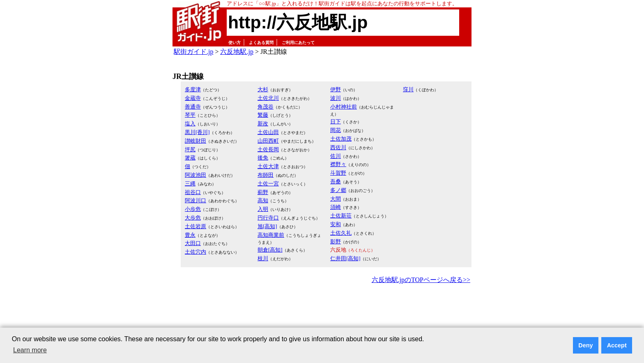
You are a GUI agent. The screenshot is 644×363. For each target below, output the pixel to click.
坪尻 (190, 149)
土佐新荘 (341, 216)
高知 (263, 200)
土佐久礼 (341, 233)
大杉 (263, 89)
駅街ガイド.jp (193, 52)
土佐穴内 (195, 252)
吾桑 (336, 181)
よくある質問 (261, 43)
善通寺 (193, 107)
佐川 (336, 156)
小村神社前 (344, 107)
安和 (336, 224)
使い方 (235, 43)
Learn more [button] (30, 350)
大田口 (193, 243)
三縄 (190, 184)
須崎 (336, 207)
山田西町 (268, 141)
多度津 (193, 89)
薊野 (263, 192)
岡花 (336, 130)
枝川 (263, 258)
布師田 (266, 175)
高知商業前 (271, 235)
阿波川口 (195, 200)
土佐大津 (268, 166)
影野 (336, 242)
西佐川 (338, 147)
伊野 (336, 89)
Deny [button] (585, 345)
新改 (263, 124)
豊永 (190, 235)
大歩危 (193, 218)
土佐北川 (268, 98)
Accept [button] (617, 345)
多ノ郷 (338, 190)
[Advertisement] (322, 308)
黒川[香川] (197, 132)
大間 (336, 199)
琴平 (190, 115)
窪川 (408, 89)
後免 (263, 158)
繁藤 (263, 115)
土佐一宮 (268, 184)
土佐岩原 (195, 226)
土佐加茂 (341, 139)
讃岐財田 (195, 141)
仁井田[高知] (345, 258)
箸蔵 (190, 158)
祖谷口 (193, 192)
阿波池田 (195, 175)
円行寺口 (268, 218)
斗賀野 (338, 173)
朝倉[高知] (270, 250)
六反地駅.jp (237, 52)
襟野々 (338, 164)
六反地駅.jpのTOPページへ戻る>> (421, 280)
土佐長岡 (268, 149)
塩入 (190, 124)
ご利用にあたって (298, 43)
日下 (336, 121)
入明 (263, 209)
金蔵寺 (193, 98)
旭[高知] (267, 226)
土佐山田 (268, 132)
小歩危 (193, 209)
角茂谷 (266, 107)
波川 (336, 98)
